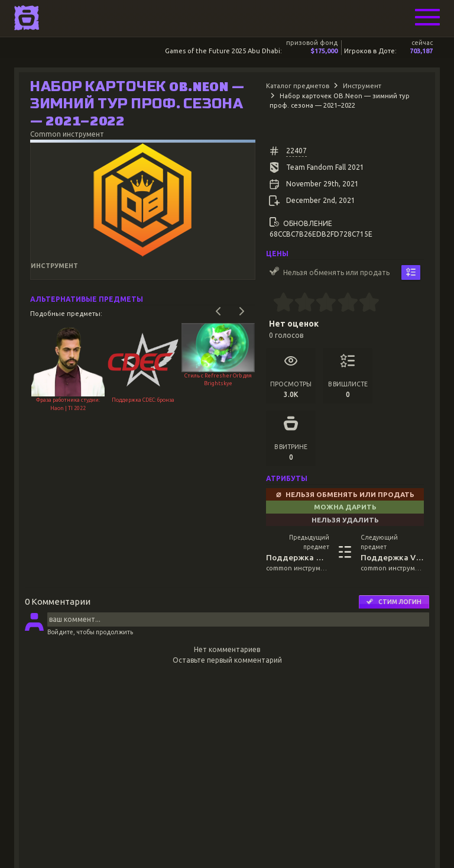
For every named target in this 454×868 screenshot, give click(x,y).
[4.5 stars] (364, 304)
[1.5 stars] (300, 304)
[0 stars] (269, 304)
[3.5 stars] (343, 304)
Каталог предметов (298, 86)
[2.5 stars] (321, 304)
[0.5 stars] (278, 304)
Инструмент (362, 86)
